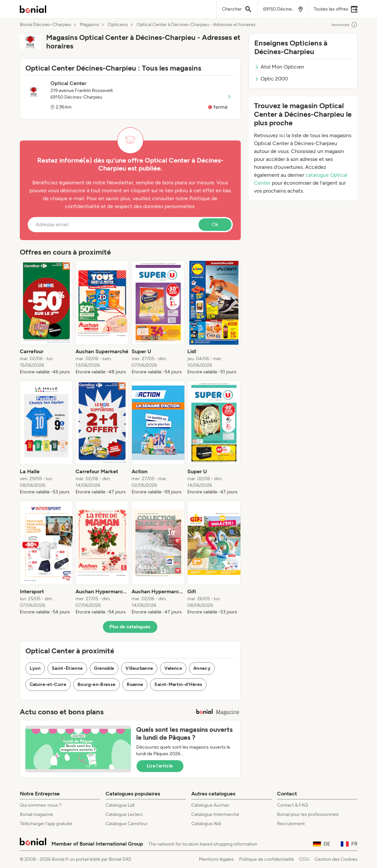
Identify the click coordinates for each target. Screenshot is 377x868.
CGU (304, 859)
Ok (215, 224)
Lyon (35, 668)
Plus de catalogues (130, 627)
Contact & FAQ (293, 805)
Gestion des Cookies (336, 859)
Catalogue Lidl (120, 805)
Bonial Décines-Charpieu (46, 25)
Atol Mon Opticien (279, 67)
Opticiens (118, 25)
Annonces (345, 25)
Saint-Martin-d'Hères (178, 684)
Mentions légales (216, 859)
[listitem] (47, 318)
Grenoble (104, 668)
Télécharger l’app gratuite (46, 824)
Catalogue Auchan (210, 805)
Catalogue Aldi (206, 824)
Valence (173, 668)
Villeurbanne (139, 668)
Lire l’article (160, 766)
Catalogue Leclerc (124, 814)
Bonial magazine (36, 814)
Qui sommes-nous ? (41, 805)
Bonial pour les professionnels (308, 814)
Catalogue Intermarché (215, 814)
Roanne (135, 684)
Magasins (90, 25)
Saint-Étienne (67, 668)
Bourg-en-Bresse (96, 684)
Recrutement (291, 824)
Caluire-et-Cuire (48, 684)
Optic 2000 (271, 79)
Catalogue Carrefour (127, 824)
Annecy (202, 668)
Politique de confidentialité (267, 859)
